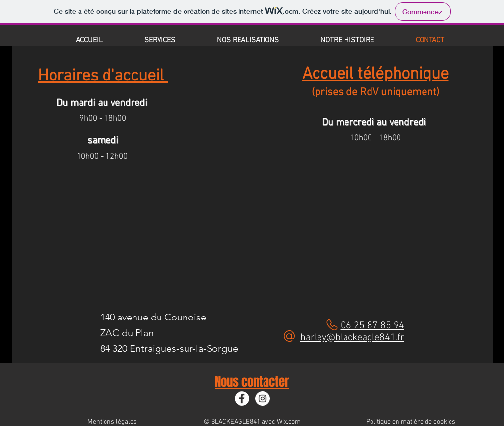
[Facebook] (242, 399)
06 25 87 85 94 (372, 326)
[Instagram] (263, 399)
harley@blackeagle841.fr (352, 338)
